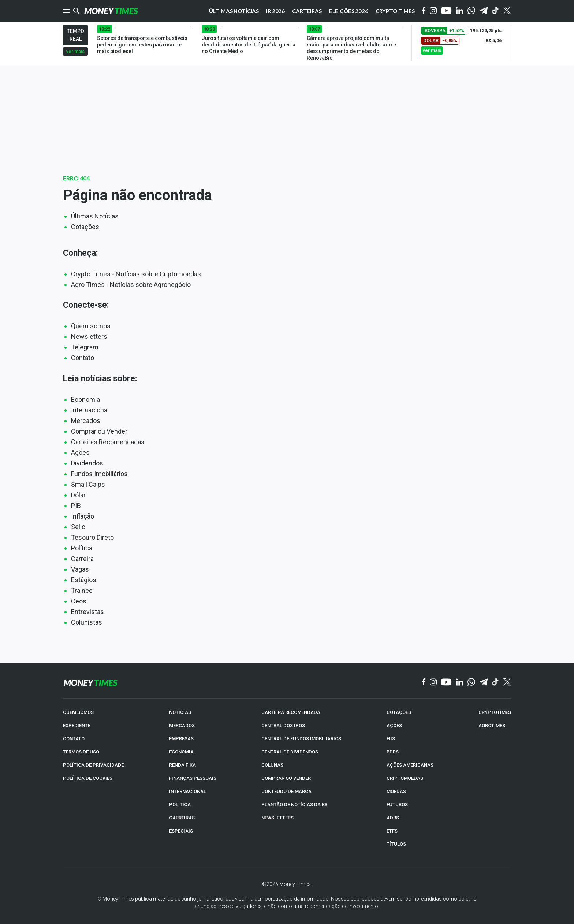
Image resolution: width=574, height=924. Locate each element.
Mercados (86, 421)
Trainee (82, 590)
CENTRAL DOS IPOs (283, 725)
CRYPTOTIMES (495, 712)
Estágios (84, 580)
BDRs (393, 751)
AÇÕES (394, 725)
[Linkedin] (460, 11)
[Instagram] (433, 11)
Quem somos (91, 326)
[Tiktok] (495, 11)
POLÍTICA (180, 804)
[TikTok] (495, 682)
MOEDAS (396, 791)
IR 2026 (275, 11)
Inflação (83, 516)
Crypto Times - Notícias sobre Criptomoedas (136, 274)
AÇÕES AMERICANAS (410, 765)
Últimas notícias (234, 11)
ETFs (392, 831)
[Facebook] (424, 11)
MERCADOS (182, 725)
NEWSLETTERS (277, 817)
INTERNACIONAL (188, 791)
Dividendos (87, 463)
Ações (80, 452)
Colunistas (87, 622)
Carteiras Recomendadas (108, 442)
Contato (83, 358)
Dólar (78, 495)
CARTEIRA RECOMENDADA (291, 712)
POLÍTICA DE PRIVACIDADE (93, 765)
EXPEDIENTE (77, 725)
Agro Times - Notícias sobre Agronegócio (131, 285)
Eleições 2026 (349, 11)
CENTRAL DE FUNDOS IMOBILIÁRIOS (301, 738)
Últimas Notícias (95, 216)
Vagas (80, 569)
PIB (76, 506)
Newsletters (89, 336)
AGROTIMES (492, 725)
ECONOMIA (181, 751)
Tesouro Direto (92, 537)
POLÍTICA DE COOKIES (88, 778)
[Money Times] (111, 11)
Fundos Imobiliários (99, 474)
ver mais (75, 51)
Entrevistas (87, 612)
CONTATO (74, 738)
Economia (85, 399)
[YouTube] (446, 11)
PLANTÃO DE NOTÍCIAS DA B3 (294, 804)
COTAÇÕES (399, 712)
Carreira (82, 559)
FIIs (391, 738)
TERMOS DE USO (81, 751)
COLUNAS (272, 765)
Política (82, 548)
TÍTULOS (396, 844)
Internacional (90, 410)
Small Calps (88, 484)
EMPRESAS (181, 738)
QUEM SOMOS (78, 712)
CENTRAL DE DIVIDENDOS (290, 751)
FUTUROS (397, 804)
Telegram (85, 347)
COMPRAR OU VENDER (286, 778)
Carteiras (307, 11)
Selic (78, 527)
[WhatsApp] (471, 11)
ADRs (393, 817)
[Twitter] (507, 11)
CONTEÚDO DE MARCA (286, 791)
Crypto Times (395, 11)
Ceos (79, 601)
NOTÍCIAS (180, 712)
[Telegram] (484, 11)
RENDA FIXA (182, 765)
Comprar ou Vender (99, 431)
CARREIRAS (182, 817)
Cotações (85, 227)
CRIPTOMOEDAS (405, 778)
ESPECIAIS (181, 831)
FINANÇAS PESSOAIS (193, 778)
